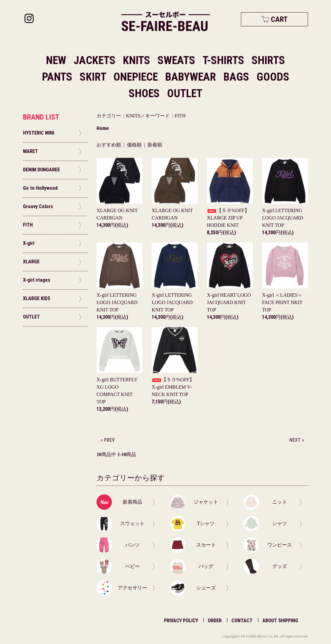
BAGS (238, 77)
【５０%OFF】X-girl (173, 387)
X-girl (283, 218)
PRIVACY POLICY (181, 621)
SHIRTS (268, 60)
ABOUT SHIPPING (280, 621)
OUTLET (185, 93)
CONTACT (242, 621)
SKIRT (94, 77)
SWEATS (178, 60)
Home (103, 128)
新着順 (155, 145)
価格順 (134, 145)
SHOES (145, 93)
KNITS (138, 60)
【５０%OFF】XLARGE (228, 218)
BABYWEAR (192, 77)
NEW (56, 60)
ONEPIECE (137, 77)
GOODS (273, 77)
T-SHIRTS (225, 60)
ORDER (215, 621)
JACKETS (96, 60)
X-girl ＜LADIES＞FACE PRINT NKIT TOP (282, 302)
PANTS (58, 77)
